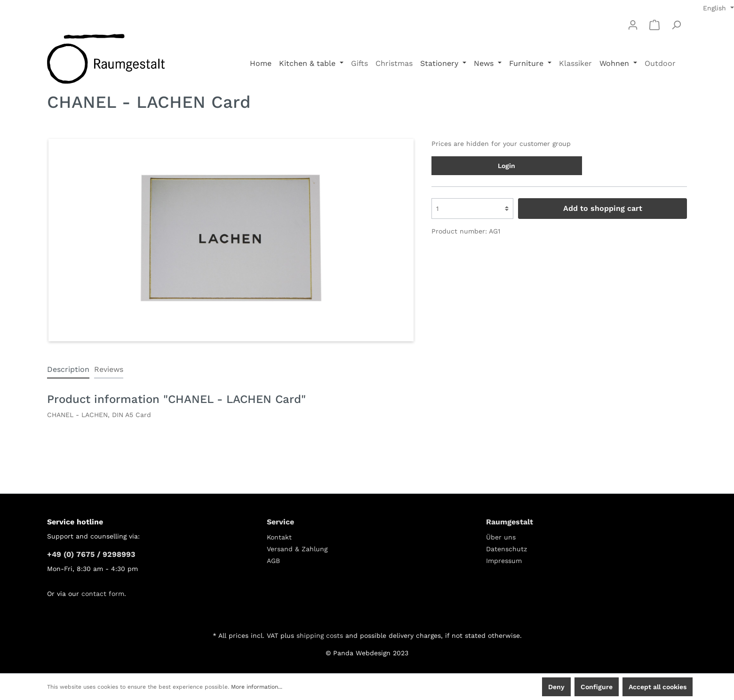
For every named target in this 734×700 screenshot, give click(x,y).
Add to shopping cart (603, 208)
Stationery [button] (440, 63)
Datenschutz (507, 549)
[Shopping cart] (654, 25)
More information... (257, 687)
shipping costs (320, 636)
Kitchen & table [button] (308, 63)
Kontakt (279, 537)
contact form (103, 594)
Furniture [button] (527, 63)
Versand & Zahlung (297, 549)
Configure (597, 687)
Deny (556, 687)
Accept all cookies (658, 687)
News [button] (485, 63)
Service (280, 522)
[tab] (68, 369)
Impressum (504, 561)
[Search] (676, 25)
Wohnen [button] (615, 63)
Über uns (501, 537)
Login (507, 166)
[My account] (633, 25)
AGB (273, 561)
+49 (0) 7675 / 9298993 (91, 554)
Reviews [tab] (109, 369)
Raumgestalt (510, 522)
